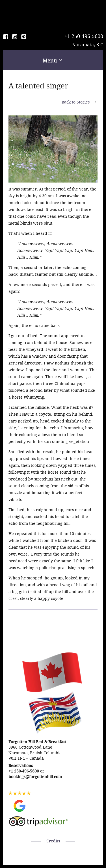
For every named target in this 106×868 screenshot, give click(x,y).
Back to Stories (76, 102)
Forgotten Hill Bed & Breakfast (53, 14)
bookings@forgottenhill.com (35, 777)
